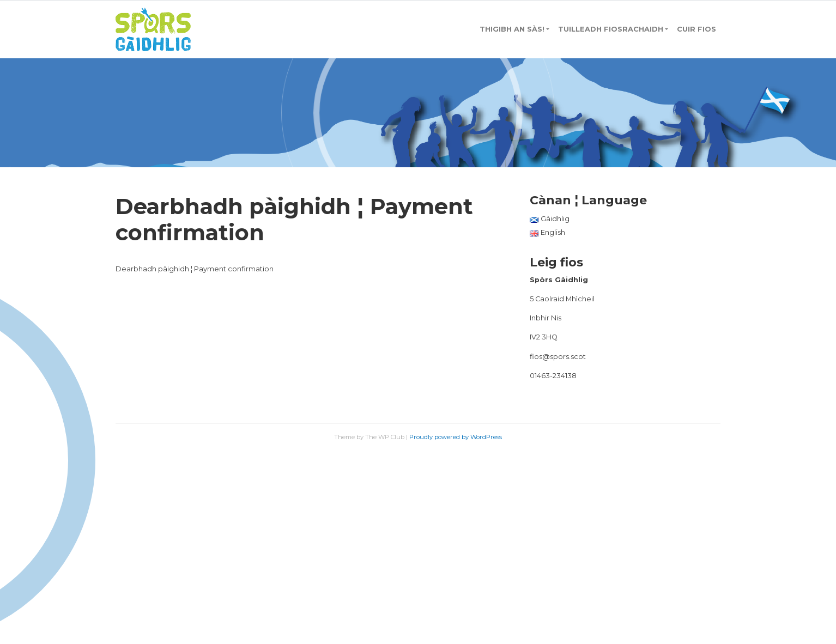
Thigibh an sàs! (512, 29)
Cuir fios (696, 29)
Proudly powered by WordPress (456, 437)
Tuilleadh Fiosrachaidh (611, 29)
